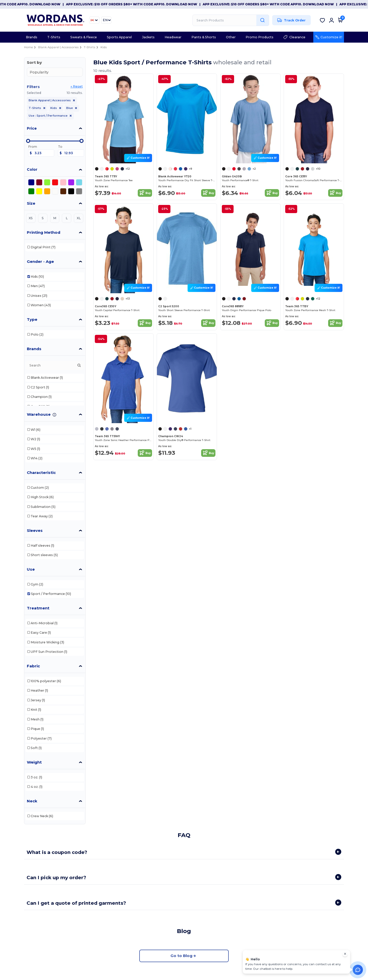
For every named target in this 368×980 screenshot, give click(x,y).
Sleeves (35, 530)
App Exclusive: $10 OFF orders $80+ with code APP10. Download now (143, 4)
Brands (34, 349)
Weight (34, 762)
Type (32, 319)
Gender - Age (40, 261)
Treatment (38, 608)
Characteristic (41, 473)
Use (31, 569)
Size (31, 203)
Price (32, 128)
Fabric (33, 666)
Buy (145, 193)
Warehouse (39, 414)
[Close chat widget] (345, 954)
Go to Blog (184, 956)
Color (32, 169)
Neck (32, 801)
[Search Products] (231, 20)
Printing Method (44, 232)
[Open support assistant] (358, 970)
